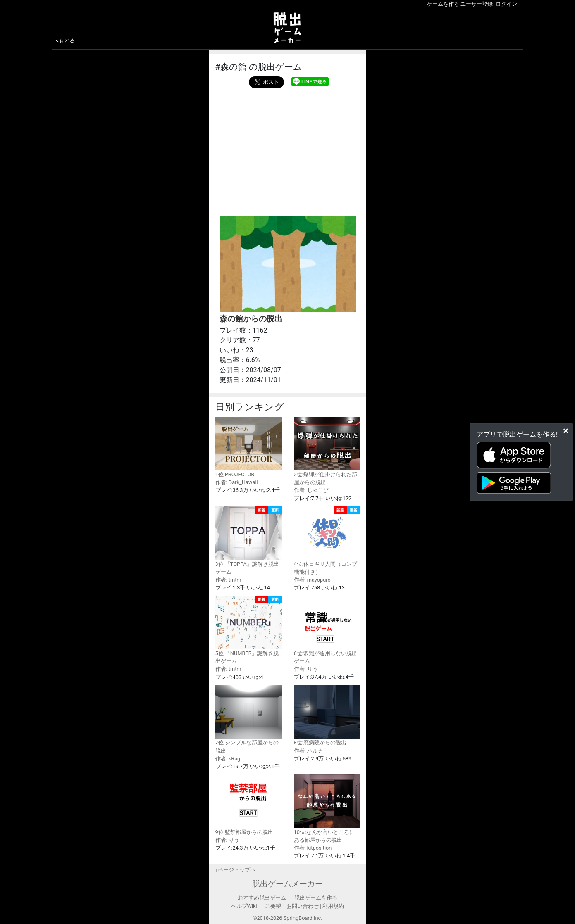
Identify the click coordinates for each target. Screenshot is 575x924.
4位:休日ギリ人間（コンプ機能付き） (327, 541)
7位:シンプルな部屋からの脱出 (248, 720)
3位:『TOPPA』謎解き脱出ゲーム (248, 541)
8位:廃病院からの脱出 (327, 716)
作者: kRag (228, 759)
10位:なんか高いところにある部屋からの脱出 (327, 809)
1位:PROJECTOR (248, 447)
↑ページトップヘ (235, 870)
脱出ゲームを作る (316, 898)
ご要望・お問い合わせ (292, 906)
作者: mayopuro (312, 580)
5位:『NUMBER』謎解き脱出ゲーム (248, 630)
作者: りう (306, 669)
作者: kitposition (313, 848)
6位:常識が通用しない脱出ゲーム (327, 630)
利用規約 (333, 906)
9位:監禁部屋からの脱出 (248, 805)
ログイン (506, 4)
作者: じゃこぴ (311, 490)
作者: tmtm (228, 580)
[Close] (566, 430)
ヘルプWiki (244, 906)
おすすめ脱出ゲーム (262, 898)
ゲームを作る (443, 4)
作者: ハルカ (309, 751)
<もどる (66, 41)
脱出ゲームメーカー (287, 884)
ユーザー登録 (477, 4)
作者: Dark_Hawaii (237, 482)
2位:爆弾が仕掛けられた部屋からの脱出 (327, 451)
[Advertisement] (288, 150)
